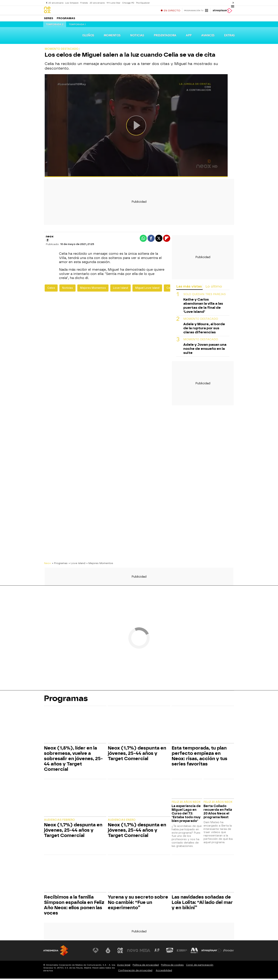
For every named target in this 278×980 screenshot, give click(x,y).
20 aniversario (56, 3)
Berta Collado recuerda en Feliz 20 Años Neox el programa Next (218, 813)
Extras (229, 37)
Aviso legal (124, 966)
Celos (51, 289)
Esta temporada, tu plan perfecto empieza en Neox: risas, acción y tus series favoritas (199, 757)
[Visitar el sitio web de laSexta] (108, 952)
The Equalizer (141, 3)
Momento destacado (201, 320)
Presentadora (166, 37)
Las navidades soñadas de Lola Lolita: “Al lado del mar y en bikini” (202, 904)
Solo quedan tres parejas (205, 296)
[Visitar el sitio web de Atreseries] (157, 952)
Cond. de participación (200, 966)
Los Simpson (71, 3)
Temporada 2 (55, 26)
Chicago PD (127, 3)
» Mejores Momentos (100, 564)
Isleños (89, 37)
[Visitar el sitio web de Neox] (120, 952)
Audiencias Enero (122, 821)
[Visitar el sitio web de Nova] (133, 952)
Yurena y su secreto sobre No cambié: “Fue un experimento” (138, 904)
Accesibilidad (164, 972)
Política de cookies (172, 966)
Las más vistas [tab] (189, 288)
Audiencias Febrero (59, 821)
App (189, 37)
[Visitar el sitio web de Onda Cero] (170, 952)
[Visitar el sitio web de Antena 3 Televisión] (96, 952)
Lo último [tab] (214, 288)
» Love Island (77, 564)
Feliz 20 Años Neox (186, 803)
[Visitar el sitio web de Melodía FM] (194, 952)
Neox (47, 564)
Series (49, 19)
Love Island (120, 289)
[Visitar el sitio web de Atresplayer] (212, 952)
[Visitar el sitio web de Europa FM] (182, 952)
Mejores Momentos (93, 289)
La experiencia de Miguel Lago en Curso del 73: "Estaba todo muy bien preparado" (186, 815)
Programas (66, 19)
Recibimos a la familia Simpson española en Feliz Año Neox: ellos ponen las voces (74, 906)
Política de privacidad (146, 966)
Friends (83, 3)
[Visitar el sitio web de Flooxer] (229, 952)
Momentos (113, 37)
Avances (208, 37)
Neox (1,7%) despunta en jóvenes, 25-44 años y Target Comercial (137, 755)
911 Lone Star (112, 3)
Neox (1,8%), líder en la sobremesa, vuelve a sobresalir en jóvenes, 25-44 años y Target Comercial (73, 760)
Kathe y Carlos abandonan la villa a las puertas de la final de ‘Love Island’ (203, 307)
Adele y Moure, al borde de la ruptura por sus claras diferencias (204, 330)
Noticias (138, 37)
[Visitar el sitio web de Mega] (145, 952)
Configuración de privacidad (135, 972)
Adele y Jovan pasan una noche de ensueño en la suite (205, 350)
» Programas (60, 564)
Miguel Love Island (147, 289)
